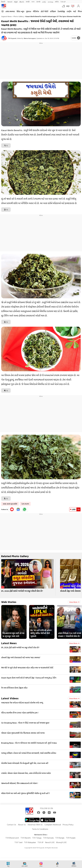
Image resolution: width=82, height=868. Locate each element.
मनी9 (57, 2)
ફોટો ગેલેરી (44, 11)
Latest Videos (10, 698)
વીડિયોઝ (36, 11)
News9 (10, 2)
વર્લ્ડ (75, 11)
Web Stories (9, 602)
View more (74, 602)
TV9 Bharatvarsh (12, 838)
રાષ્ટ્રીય (69, 11)
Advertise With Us (35, 825)
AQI (68, 6)
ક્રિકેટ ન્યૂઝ (20, 11)
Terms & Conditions (40, 829)
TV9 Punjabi (71, 838)
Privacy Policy (68, 825)
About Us (22, 825)
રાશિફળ (53, 11)
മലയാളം (50, 2)
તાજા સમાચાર (10, 11)
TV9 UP (41, 842)
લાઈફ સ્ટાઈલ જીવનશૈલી (10, 504)
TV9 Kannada (48, 838)
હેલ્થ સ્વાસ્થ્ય (25, 504)
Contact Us (12, 825)
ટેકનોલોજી (61, 11)
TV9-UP (63, 2)
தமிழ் (44, 2)
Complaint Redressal (53, 825)
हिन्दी (3, 2)
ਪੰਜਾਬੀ (38, 2)
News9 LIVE (50, 842)
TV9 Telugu (37, 838)
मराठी (28, 2)
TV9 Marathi (26, 838)
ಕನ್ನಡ (16, 2)
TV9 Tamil (18, 842)
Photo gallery (19, 16)
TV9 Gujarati (12, 38)
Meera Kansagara (30, 38)
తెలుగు (22, 2)
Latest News (9, 643)
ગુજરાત (29, 11)
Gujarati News (7, 16)
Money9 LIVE (61, 842)
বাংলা (33, 2)
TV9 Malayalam (30, 842)
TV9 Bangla (60, 838)
